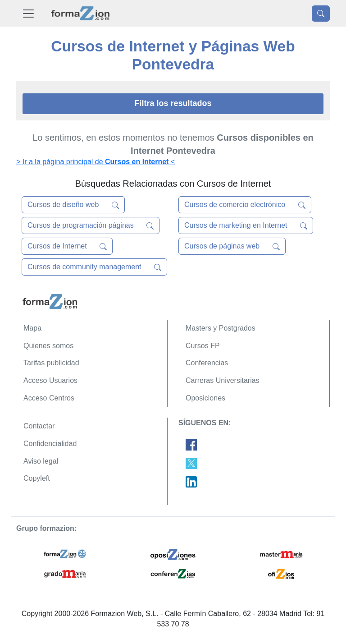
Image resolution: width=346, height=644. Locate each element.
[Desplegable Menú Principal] (28, 13)
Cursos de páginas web (232, 246)
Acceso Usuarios (50, 380)
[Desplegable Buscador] (321, 14)
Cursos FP (203, 346)
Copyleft (37, 478)
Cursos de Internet (67, 246)
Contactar (39, 426)
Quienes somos (48, 346)
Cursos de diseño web (73, 205)
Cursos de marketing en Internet (246, 225)
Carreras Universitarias (223, 380)
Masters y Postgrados (221, 328)
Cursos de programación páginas (91, 225)
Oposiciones (205, 398)
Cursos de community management (94, 267)
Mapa (32, 328)
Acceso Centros (49, 398)
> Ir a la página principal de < (96, 162)
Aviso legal (41, 461)
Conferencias (207, 363)
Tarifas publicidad (51, 363)
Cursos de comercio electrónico (245, 205)
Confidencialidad (50, 444)
